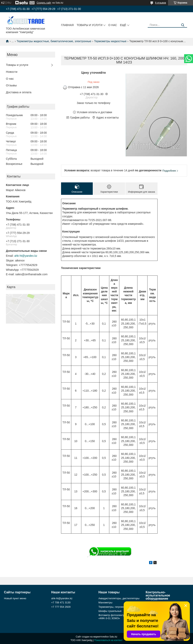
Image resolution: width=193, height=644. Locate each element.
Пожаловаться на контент (108, 640)
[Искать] (183, 25)
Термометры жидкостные (110, 41)
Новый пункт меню (15, 598)
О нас (113, 25)
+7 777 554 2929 (61, 607)
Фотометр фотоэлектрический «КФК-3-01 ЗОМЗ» (116, 617)
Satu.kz (113, 637)
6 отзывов (161, 3)
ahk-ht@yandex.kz (26, 256)
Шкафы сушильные (110, 611)
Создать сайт (44, 3)
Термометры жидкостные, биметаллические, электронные (54, 41)
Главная (67, 25)
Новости (12, 72)
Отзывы (11, 85)
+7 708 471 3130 (61, 602)
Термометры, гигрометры (114, 607)
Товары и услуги (90, 25)
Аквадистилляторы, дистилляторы (119, 598)
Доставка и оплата (19, 92)
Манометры (105, 602)
